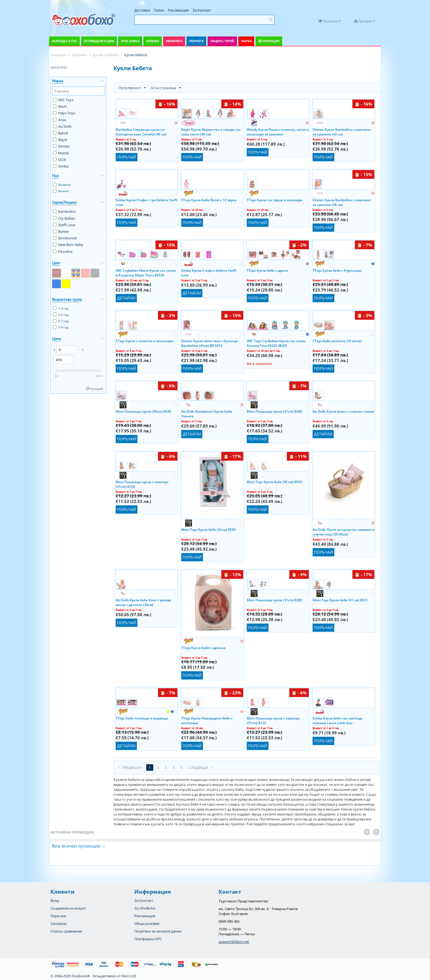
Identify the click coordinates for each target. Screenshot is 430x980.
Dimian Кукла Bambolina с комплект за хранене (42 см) (342, 132)
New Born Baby (68, 245)
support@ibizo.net (234, 942)
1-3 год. (61, 308)
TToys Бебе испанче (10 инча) (337, 341)
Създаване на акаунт (68, 908)
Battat (61, 133)
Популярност (132, 88)
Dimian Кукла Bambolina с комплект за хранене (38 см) (342, 202)
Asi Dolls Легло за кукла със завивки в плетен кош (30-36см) (343, 532)
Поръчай (127, 157)
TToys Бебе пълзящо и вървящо (142, 718)
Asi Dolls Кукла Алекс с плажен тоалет (344, 411)
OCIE (60, 160)
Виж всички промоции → (79, 846)
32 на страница (166, 88)
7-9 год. (61, 327)
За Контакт (202, 10)
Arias (60, 120)
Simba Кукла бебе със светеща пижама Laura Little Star (337, 720)
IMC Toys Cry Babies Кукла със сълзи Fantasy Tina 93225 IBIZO (276, 343)
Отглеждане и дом (99, 41)
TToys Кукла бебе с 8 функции (337, 271)
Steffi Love (64, 225)
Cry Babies (64, 218)
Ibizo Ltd (129, 976)
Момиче (62, 185)
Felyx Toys (64, 113)
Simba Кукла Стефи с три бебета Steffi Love (147, 202)
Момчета (196, 41)
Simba (61, 166)
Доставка (142, 10)
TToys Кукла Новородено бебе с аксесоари (207, 720)
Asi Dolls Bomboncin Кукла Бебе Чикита (207, 413)
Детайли (126, 298)
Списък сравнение (66, 931)
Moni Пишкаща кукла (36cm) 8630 (143, 411)
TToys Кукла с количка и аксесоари (145, 341)
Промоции (271, 41)
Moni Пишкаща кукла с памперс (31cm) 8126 (142, 484)
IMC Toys (63, 100)
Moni (60, 106)
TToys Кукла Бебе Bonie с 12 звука (209, 200)
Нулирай (96, 389)
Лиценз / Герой (222, 41)
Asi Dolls (62, 126)
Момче (61, 191)
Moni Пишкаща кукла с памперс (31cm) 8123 (273, 720)
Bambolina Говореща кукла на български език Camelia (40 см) (141, 132)
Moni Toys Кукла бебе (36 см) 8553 (274, 482)
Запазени (59, 924)
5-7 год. (61, 321)
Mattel (61, 153)
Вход (55, 900)
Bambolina (64, 211)
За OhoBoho (145, 908)
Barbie (61, 231)
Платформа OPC (148, 939)
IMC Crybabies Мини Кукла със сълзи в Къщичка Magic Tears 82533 (146, 273)
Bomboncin (65, 238)
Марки (246, 41)
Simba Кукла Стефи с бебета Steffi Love (209, 273)
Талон (159, 10)
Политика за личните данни (158, 931)
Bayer (60, 140)
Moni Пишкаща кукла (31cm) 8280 (275, 411)
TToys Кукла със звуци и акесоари (275, 200)
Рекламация (178, 10)
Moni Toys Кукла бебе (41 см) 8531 (340, 600)
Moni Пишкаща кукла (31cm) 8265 (275, 600)
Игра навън (130, 41)
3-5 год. (61, 315)
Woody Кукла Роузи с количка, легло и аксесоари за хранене (278, 132)
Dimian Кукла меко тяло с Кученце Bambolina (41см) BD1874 (210, 343)
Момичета (174, 41)
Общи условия (147, 924)
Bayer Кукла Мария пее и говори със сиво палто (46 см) (211, 132)
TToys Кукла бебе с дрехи (267, 271)
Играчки (153, 41)
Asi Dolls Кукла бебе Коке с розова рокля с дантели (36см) (143, 602)
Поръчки (58, 916)
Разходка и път (64, 41)
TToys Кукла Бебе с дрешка (203, 648)
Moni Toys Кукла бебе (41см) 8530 (208, 530)
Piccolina (63, 251)
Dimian (61, 146)
